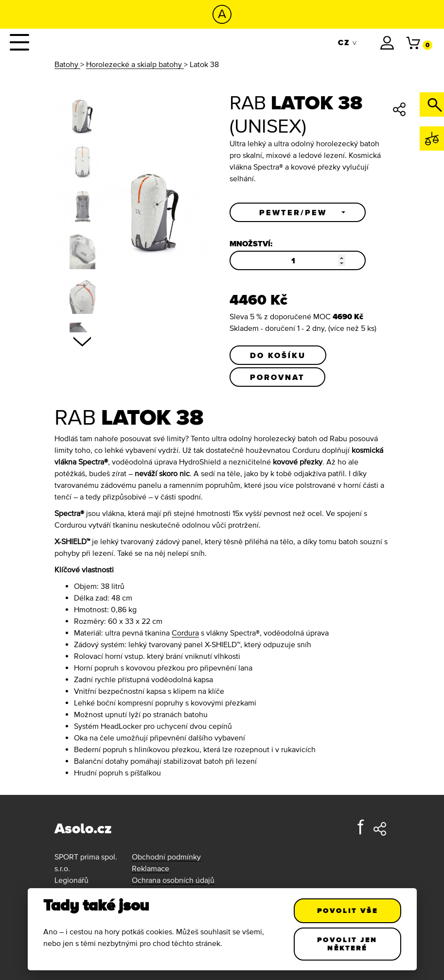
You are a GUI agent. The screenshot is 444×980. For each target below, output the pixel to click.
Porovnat (277, 377)
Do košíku (278, 355)
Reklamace (151, 868)
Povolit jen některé (347, 944)
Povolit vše (347, 911)
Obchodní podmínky (166, 857)
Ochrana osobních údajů (173, 880)
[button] (298, 212)
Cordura (185, 633)
